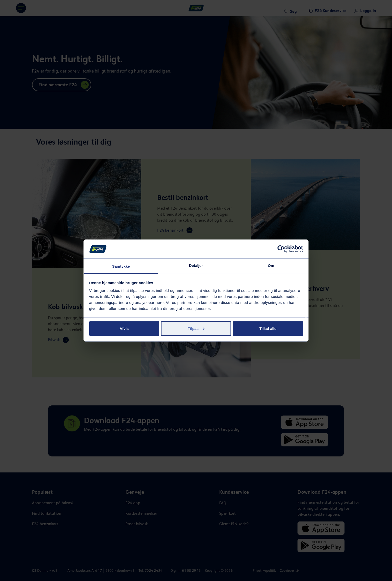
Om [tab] (271, 265)
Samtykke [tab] (121, 266)
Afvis (124, 328)
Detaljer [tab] (196, 265)
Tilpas (196, 328)
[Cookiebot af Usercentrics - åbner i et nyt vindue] (281, 249)
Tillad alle (268, 328)
